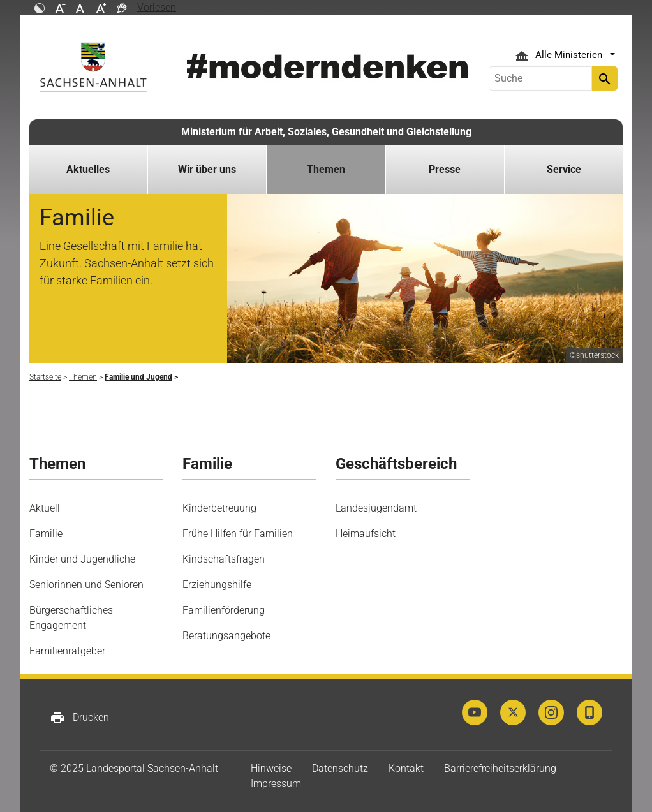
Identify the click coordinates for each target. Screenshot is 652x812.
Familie (46, 534)
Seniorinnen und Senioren (86, 585)
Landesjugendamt (376, 508)
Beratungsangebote (226, 636)
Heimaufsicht (366, 534)
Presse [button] (445, 169)
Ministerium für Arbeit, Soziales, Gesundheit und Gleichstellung (326, 132)
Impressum (276, 784)
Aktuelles (88, 169)
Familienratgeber (67, 651)
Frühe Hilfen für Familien (238, 534)
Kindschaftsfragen (224, 559)
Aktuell (45, 508)
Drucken (79, 718)
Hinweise (271, 768)
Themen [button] (326, 169)
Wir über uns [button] (207, 169)
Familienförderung (224, 610)
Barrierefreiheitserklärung (500, 768)
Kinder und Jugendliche (82, 559)
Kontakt (406, 768)
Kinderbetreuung (219, 508)
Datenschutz (340, 768)
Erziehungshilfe (217, 585)
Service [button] (564, 169)
